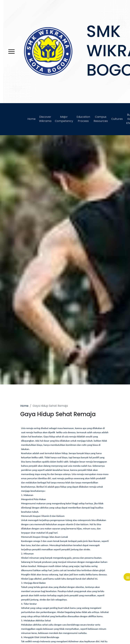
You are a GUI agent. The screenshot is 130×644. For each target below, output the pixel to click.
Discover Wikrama (45, 119)
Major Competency (64, 119)
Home (32, 119)
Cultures (117, 119)
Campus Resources (101, 119)
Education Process (83, 119)
